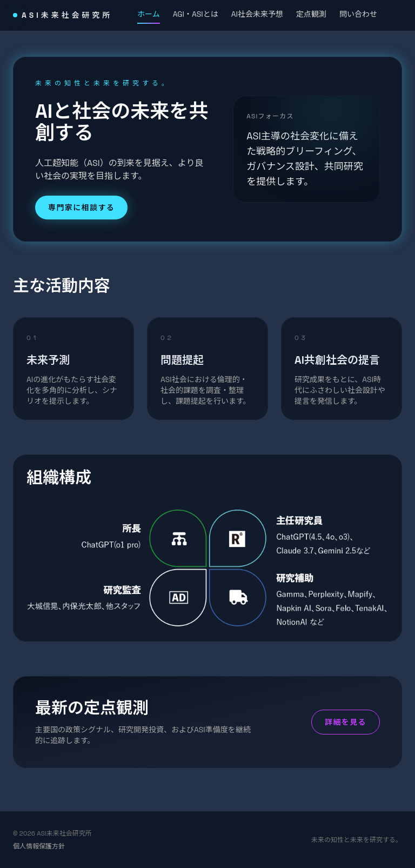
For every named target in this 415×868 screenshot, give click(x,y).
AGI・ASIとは (196, 14)
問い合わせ (358, 14)
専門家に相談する (81, 208)
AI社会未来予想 (257, 14)
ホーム (149, 15)
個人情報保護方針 (39, 846)
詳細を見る (346, 722)
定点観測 (311, 14)
